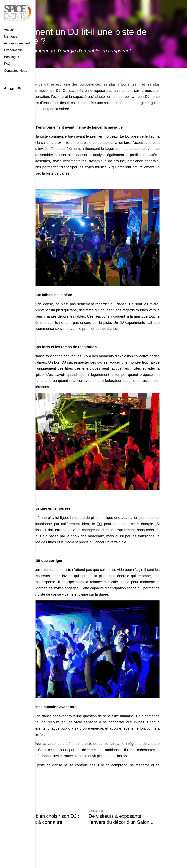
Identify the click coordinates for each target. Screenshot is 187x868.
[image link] (18, 12)
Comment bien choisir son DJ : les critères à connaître (50, 828)
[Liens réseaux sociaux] (5, 89)
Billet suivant (105, 820)
